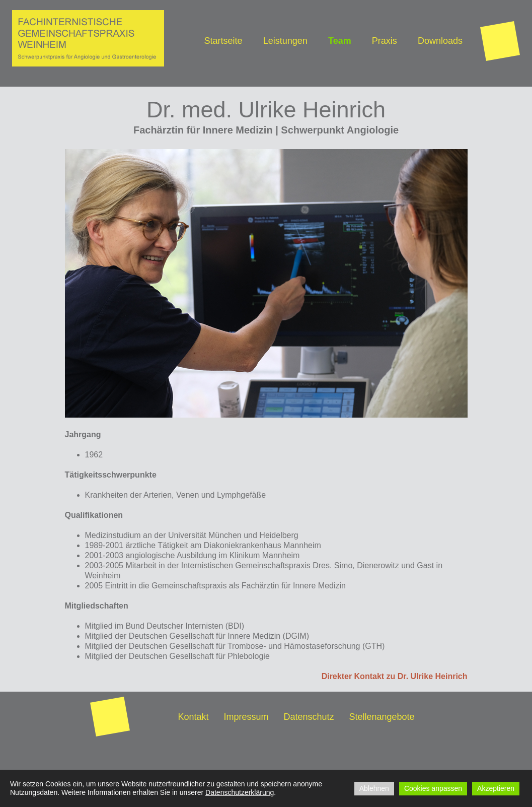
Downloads (440, 41)
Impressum (246, 717)
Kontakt (193, 717)
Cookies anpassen (433, 788)
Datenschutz (309, 717)
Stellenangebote (382, 717)
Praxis (385, 41)
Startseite (223, 41)
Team (340, 41)
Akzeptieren (496, 788)
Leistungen (285, 41)
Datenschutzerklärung (240, 792)
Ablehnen (374, 788)
